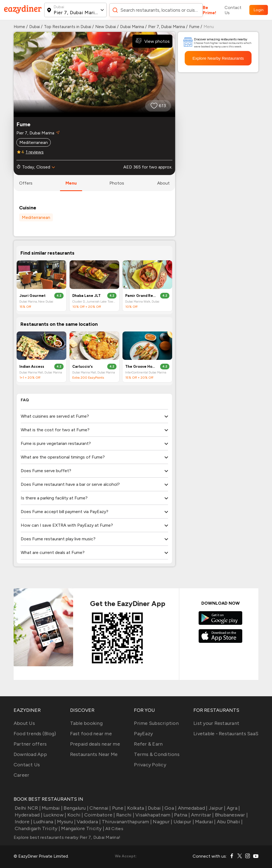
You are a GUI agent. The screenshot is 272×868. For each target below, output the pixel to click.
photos (117, 183)
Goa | (170, 808)
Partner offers (30, 744)
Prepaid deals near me (95, 744)
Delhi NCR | (27, 808)
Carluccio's (83, 367)
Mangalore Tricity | (82, 828)
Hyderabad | (28, 815)
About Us (24, 723)
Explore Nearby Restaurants (218, 58)
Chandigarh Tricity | (37, 828)
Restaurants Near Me (94, 754)
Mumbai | (52, 808)
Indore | (23, 822)
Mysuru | (66, 822)
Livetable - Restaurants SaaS (226, 734)
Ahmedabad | (192, 808)
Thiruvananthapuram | (126, 822)
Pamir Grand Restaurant (141, 296)
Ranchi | (125, 815)
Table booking (86, 723)
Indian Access (32, 367)
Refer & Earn (148, 744)
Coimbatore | (99, 815)
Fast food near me (91, 734)
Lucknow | (54, 815)
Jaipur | (216, 808)
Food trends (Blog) (35, 734)
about (163, 183)
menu (71, 183)
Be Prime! (210, 10)
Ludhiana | (44, 822)
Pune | (119, 808)
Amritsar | (202, 815)
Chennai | (100, 808)
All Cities (114, 829)
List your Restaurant (216, 723)
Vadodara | (88, 822)
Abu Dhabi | (229, 822)
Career (22, 775)
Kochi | (74, 815)
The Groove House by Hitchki (141, 367)
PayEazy (143, 734)
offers (26, 183)
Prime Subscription (156, 723)
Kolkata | (136, 808)
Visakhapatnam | (154, 815)
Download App (30, 754)
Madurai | (205, 822)
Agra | (233, 808)
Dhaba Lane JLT (86, 296)
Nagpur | (162, 822)
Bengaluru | (75, 808)
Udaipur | (183, 822)
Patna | (181, 815)
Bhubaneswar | (231, 815)
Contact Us (233, 10)
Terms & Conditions (157, 754)
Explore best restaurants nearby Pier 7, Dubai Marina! (67, 837)
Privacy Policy (150, 765)
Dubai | (155, 808)
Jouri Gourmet (32, 296)
